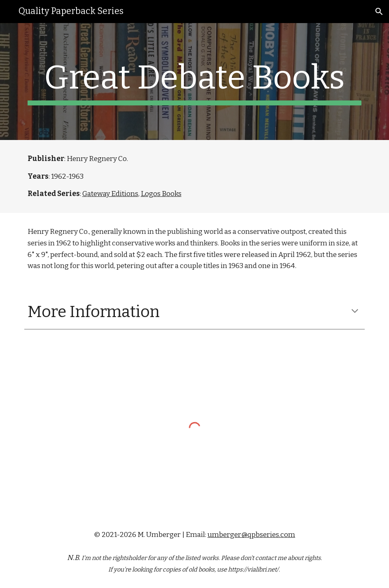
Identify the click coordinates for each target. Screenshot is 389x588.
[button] (379, 12)
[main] (195, 82)
